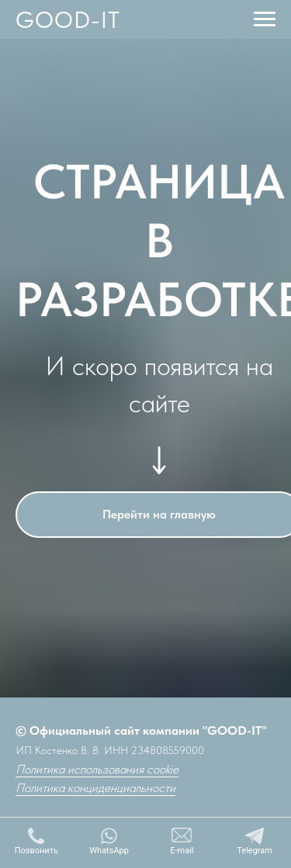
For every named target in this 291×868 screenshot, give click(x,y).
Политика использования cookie (97, 769)
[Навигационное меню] (265, 19)
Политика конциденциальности (95, 788)
